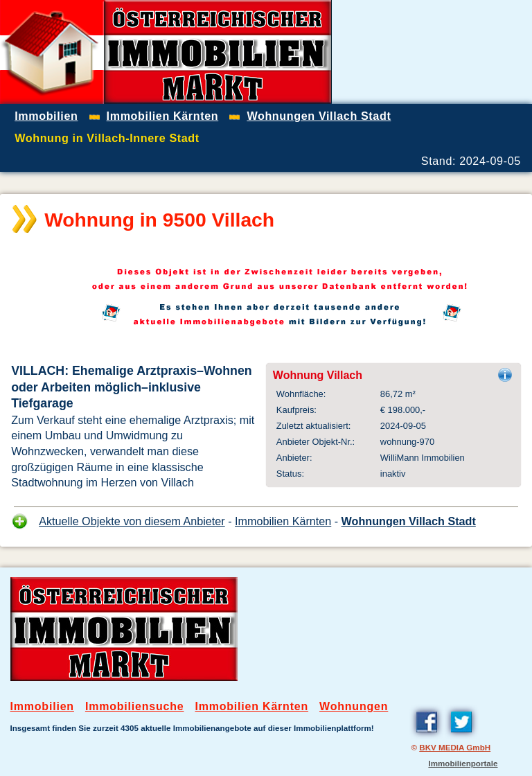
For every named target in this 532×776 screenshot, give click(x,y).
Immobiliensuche (135, 706)
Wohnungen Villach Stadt (409, 521)
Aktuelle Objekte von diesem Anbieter (132, 521)
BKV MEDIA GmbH (455, 747)
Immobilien (42, 706)
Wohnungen (354, 706)
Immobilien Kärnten (283, 521)
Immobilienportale (463, 763)
